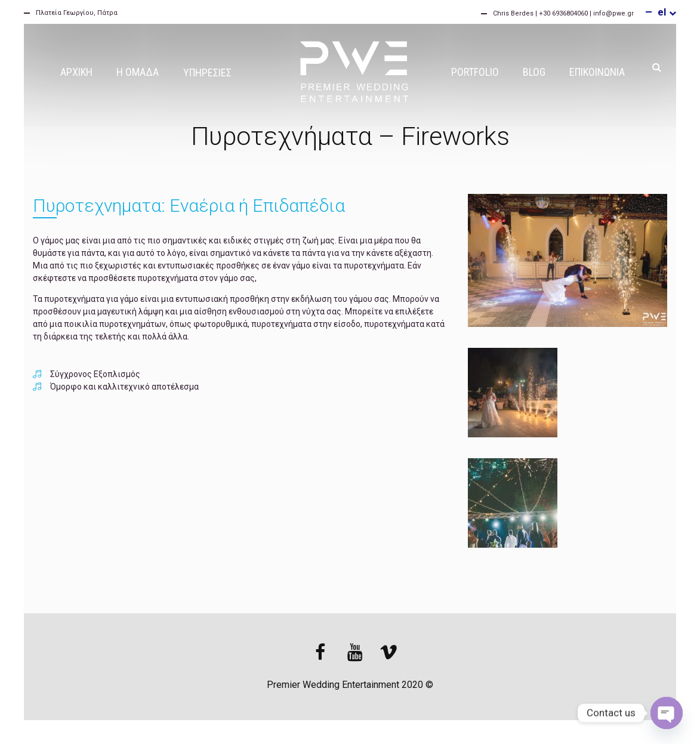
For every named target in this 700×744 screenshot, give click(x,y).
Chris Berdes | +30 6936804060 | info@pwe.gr (563, 13)
